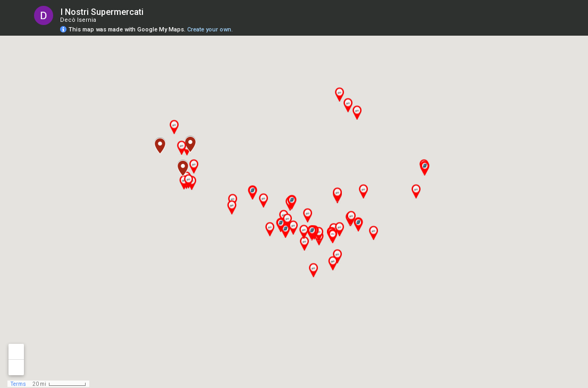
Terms (18, 384)
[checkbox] (152, 12)
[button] (416, 191)
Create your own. (210, 30)
